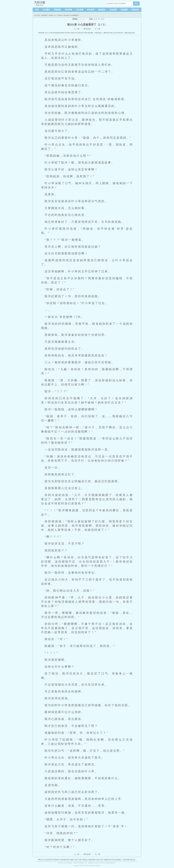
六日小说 (37, 15)
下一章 (97, 29)
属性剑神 (107, 33)
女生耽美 (113, 10)
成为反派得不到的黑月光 (53, 860)
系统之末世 (113, 33)
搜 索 (136, 3)
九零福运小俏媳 (87, 860)
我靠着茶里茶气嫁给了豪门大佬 (71, 860)
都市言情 (69, 10)
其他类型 (124, 10)
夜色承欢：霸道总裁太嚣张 (126, 33)
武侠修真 (57, 10)
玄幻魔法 (46, 10)
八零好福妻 (126, 860)
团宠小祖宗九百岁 (98, 860)
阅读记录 (135, 10)
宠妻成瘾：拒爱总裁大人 (95, 33)
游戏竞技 (102, 10)
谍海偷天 (119, 860)
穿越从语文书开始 (110, 860)
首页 (37, 10)
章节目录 (87, 29)
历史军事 (80, 10)
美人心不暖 (49, 33)
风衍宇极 (84, 33)
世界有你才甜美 (70, 33)
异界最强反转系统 (58, 33)
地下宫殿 (78, 33)
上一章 (77, 29)
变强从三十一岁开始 (55, 15)
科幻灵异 (91, 10)
